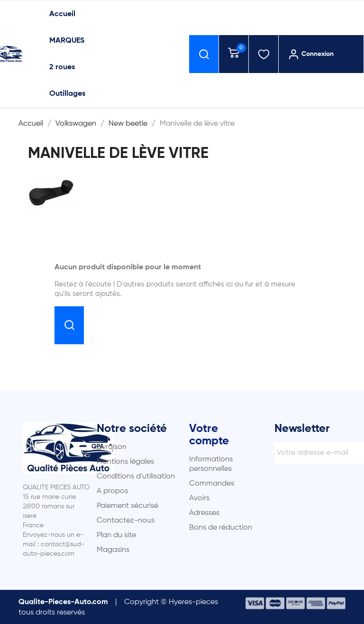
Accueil (62, 14)
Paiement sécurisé (127, 506)
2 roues (62, 67)
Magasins (113, 550)
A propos (112, 491)
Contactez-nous (126, 521)
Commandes (212, 484)
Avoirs (199, 498)
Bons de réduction (221, 528)
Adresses (204, 513)
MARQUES (67, 41)
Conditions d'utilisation (136, 477)
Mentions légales (125, 462)
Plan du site (116, 535)
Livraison (112, 447)
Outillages (67, 94)
